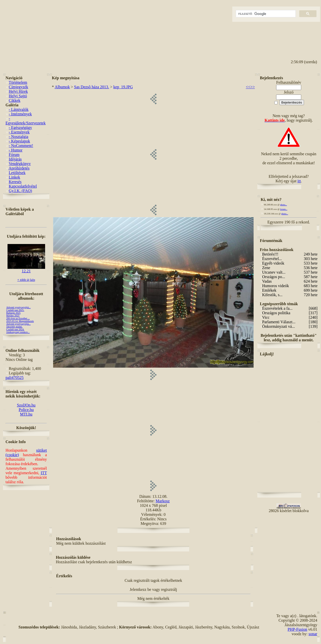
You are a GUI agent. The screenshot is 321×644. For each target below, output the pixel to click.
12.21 (26, 269)
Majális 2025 (13, 316)
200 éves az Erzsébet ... (18, 318)
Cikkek (15, 100)
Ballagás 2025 (13, 313)
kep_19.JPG (123, 87)
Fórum (14, 155)
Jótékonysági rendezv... (18, 332)
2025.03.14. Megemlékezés (20, 321)
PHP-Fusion (297, 629)
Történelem (18, 82)
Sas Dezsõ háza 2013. (92, 87)
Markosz (163, 501)
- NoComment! (21, 146)
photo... (284, 205)
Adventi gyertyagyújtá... (18, 307)
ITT (44, 473)
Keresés (15, 182)
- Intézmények (20, 114)
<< (248, 87)
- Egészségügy (20, 128)
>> (253, 87)
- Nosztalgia (19, 137)
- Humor (16, 150)
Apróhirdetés (19, 168)
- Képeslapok (19, 141)
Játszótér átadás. (14, 327)
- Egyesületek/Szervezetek (26, 121)
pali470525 (15, 378)
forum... (284, 209)
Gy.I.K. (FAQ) (20, 191)
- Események (19, 132)
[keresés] (265, 14)
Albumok (62, 87)
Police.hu (26, 410)
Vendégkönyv (20, 164)
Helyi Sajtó (18, 96)
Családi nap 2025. (15, 310)
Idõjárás (15, 159)
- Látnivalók (19, 109)
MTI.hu (26, 414)
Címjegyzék (18, 87)
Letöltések (17, 173)
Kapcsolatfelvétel (23, 186)
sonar (313, 634)
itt (299, 181)
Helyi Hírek (18, 91)
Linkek (14, 177)
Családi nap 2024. (15, 329)
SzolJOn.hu (26, 405)
